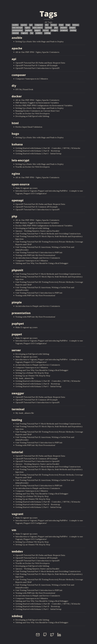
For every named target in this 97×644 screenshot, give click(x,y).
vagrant (24, 33)
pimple (72, 28)
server (46, 30)
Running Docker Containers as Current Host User (38, 111)
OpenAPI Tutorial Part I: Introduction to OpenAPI (37, 68)
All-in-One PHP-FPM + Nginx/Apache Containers (37, 52)
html (61, 25)
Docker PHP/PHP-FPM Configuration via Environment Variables (44, 105)
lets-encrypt (17, 28)
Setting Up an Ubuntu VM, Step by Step (33, 376)
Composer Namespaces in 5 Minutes (32, 79)
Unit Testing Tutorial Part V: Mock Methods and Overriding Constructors (48, 234)
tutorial (15, 33)
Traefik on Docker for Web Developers (33, 113)
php (56, 28)
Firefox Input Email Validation (29, 127)
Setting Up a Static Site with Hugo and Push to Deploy (40, 42)
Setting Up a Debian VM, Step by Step (32, 373)
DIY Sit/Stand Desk (24, 89)
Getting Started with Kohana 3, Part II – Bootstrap (38, 151)
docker (54, 25)
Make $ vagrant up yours (26, 188)
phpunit (64, 28)
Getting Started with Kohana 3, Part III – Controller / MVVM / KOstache (48, 148)
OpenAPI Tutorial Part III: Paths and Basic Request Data (40, 63)
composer (39, 25)
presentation (17, 30)
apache (24, 25)
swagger (54, 30)
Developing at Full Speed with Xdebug (32, 116)
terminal (64, 30)
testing (73, 30)
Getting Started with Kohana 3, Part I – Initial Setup (38, 153)
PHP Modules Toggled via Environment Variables (37, 103)
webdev (39, 33)
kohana (76, 25)
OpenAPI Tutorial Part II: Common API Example (37, 65)
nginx (28, 28)
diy (47, 25)
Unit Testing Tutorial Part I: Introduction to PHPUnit (39, 252)
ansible (15, 25)
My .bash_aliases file (25, 378)
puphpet (29, 30)
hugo (68, 25)
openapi (48, 28)
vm (32, 33)
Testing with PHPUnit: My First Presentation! (35, 255)
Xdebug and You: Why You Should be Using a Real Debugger (42, 263)
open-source (38, 28)
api (31, 25)
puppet (37, 30)
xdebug (47, 33)
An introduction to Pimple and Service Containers (38, 258)
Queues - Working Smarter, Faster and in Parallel (37, 231)
